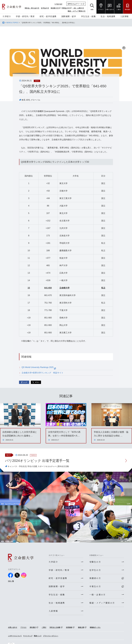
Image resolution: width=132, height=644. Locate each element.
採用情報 (69, 629)
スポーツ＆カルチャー (50, 466)
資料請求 (33, 629)
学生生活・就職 (88, 16)
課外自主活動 (67, 466)
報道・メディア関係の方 (77, 11)
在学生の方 (45, 8)
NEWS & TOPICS (12, 23)
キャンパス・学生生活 (18, 466)
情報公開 (81, 629)
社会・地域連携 (108, 16)
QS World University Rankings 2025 (39, 367)
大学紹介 (7, 16)
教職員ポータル (95, 629)
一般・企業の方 (78, 8)
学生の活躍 (34, 466)
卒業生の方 (66, 8)
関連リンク (38, 637)
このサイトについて (15, 637)
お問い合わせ (13, 629)
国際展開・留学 (69, 16)
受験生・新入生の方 (32, 8)
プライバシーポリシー (51, 637)
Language (58, 4)
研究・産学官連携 (48, 16)
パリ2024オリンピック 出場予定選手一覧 (38, 461)
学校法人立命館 (55, 629)
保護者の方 (55, 8)
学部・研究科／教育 (25, 16)
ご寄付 (44, 629)
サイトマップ (28, 637)
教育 (24, 100)
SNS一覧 (11, 581)
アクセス (23, 629)
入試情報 (124, 16)
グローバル (36, 100)
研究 (28, 100)
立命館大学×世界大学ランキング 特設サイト (42, 373)
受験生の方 (95, 562)
